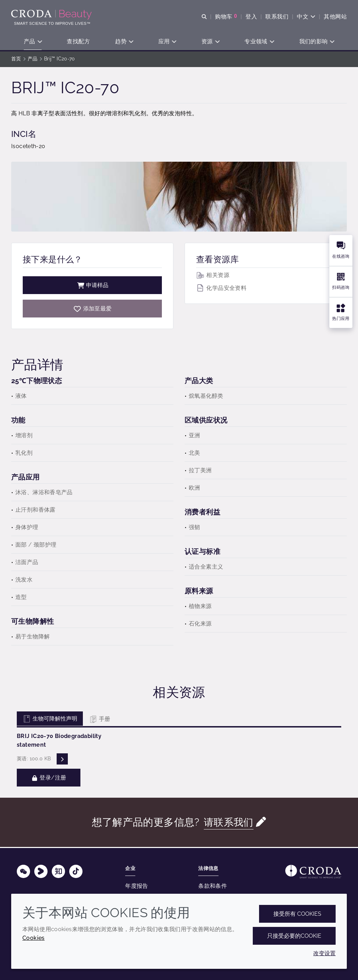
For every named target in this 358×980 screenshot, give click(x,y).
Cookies (34, 938)
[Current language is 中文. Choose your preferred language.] (306, 17)
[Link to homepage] (313, 872)
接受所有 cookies (297, 914)
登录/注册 (49, 779)
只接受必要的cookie (294, 936)
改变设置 (324, 953)
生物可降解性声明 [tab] (50, 720)
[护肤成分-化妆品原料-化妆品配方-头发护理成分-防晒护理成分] (52, 15)
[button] (33, 42)
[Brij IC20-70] (92, 310)
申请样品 (92, 286)
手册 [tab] (99, 720)
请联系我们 (228, 823)
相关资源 (213, 276)
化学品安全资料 (221, 289)
